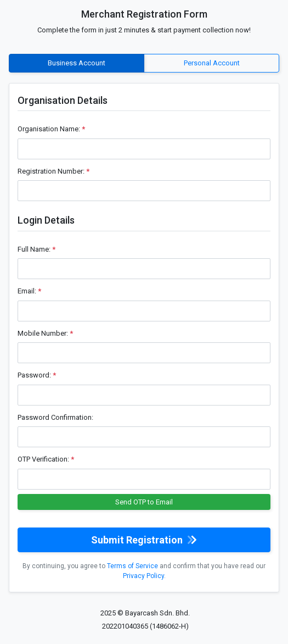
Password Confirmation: (55, 417)
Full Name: (36, 249)
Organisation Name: (51, 129)
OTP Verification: (46, 459)
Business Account (77, 62)
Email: (29, 291)
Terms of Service (132, 566)
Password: (37, 375)
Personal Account (212, 62)
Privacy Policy (143, 576)
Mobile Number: (45, 333)
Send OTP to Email (144, 502)
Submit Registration (144, 540)
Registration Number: (53, 171)
